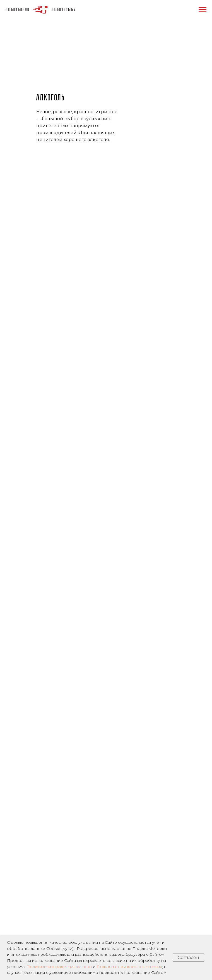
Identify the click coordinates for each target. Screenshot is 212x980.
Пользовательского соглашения (129, 967)
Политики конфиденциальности (59, 967)
